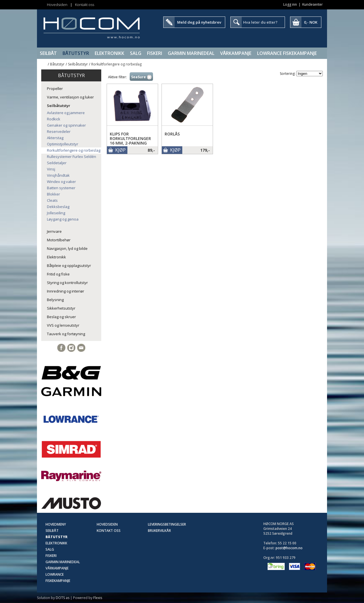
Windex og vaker (61, 182)
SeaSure (138, 77)
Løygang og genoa (63, 219)
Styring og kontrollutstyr (67, 283)
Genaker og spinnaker (66, 125)
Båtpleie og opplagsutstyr (69, 266)
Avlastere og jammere (66, 113)
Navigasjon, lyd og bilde (67, 248)
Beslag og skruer (61, 317)
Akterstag (55, 138)
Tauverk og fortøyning (66, 334)
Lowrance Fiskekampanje (287, 53)
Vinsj (51, 169)
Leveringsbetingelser (167, 524)
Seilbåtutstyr (78, 64)
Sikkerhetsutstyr (61, 308)
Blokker (53, 194)
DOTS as (63, 598)
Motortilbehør (59, 240)
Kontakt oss (85, 5)
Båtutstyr (76, 53)
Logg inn (290, 4)
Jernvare (54, 231)
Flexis (98, 598)
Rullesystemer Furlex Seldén (72, 157)
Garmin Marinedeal (191, 53)
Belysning (55, 300)
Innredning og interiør (66, 291)
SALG (136, 53)
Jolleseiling (56, 213)
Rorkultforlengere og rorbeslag (116, 64)
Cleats (52, 200)
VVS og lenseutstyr (63, 325)
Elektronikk (109, 53)
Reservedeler (59, 131)
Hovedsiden (57, 5)
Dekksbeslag (58, 207)
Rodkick (54, 119)
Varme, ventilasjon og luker (70, 97)
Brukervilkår (159, 531)
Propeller (55, 89)
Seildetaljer (57, 163)
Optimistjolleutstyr (63, 144)
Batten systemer (61, 188)
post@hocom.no (289, 548)
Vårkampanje (236, 53)
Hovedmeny (56, 524)
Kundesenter (313, 4)
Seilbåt (48, 53)
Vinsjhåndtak (58, 175)
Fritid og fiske (58, 274)
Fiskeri (155, 53)
